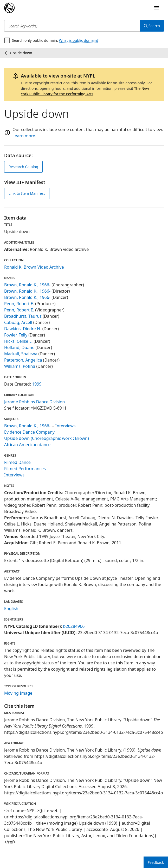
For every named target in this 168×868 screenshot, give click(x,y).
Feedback (156, 862)
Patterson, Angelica (23, 360)
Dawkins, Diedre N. (23, 329)
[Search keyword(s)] (72, 26)
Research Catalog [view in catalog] (23, 167)
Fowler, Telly (16, 335)
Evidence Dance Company (29, 432)
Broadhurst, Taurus (23, 316)
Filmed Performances (25, 469)
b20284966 (74, 626)
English (11, 609)
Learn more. (24, 136)
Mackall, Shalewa (21, 354)
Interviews (66, 426)
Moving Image (18, 693)
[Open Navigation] (157, 8)
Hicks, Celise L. (18, 341)
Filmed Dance (17, 462)
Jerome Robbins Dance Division (35, 402)
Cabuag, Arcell (18, 322)
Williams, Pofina (20, 366)
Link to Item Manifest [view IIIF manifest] (27, 193)
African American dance (27, 445)
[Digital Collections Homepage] (9, 8)
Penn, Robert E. (19, 304)
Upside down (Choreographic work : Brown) (47, 438)
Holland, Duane (19, 347)
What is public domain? (79, 40)
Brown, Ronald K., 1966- (27, 285)
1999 (37, 384)
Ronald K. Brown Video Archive (34, 267)
